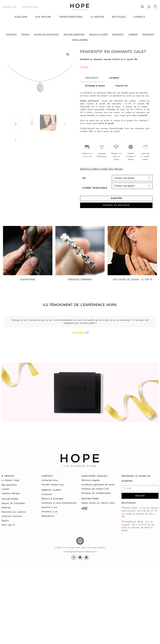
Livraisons (47, 494)
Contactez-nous (50, 480)
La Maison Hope (10, 480)
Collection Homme (12, 516)
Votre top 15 (9, 525)
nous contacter (140, 115)
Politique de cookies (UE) (95, 489)
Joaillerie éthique (11, 493)
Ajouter (116, 198)
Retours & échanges (52, 499)
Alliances (6, 508)
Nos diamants (9, 485)
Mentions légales (91, 480)
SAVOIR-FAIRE (28, 280)
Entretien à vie (50, 512)
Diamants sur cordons (14, 512)
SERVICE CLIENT (89, 169)
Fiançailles (19, 503)
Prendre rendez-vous (53, 485)
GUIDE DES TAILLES (112, 169)
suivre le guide (106, 123)
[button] (68, 54)
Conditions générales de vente (98, 485)
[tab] (92, 78)
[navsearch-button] (142, 7)
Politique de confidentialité (97, 493)
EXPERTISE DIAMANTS (80, 280)
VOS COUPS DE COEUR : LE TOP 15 (132, 280)
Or (84, 178)
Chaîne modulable (95, 188)
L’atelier (6, 489)
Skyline (5, 521)
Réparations (48, 516)
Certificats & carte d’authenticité (59, 503)
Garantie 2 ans (49, 507)
